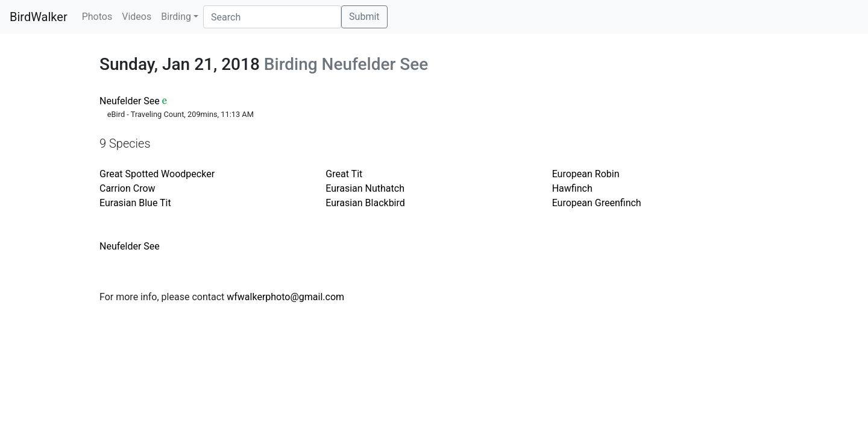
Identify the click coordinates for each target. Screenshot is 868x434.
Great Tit (344, 174)
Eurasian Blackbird (365, 203)
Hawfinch (572, 188)
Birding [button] (176, 17)
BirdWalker (39, 17)
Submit (364, 17)
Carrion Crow (127, 188)
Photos (97, 17)
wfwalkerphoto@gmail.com (285, 297)
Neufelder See (130, 101)
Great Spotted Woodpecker (157, 174)
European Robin (586, 174)
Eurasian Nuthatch (365, 188)
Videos (137, 17)
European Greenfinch (597, 203)
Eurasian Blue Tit (135, 203)
